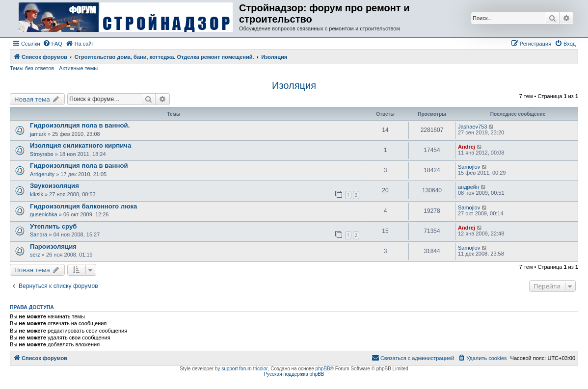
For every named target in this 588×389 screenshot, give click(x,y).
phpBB (323, 369)
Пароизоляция (53, 246)
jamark (38, 134)
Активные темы (78, 68)
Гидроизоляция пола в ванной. (80, 125)
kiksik (37, 194)
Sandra (39, 234)
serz (35, 255)
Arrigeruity (42, 174)
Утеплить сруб (53, 226)
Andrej (467, 147)
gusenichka (44, 214)
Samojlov (469, 167)
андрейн (468, 187)
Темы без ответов (32, 68)
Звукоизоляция (54, 186)
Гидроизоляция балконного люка (83, 206)
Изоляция (294, 85)
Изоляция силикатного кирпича (80, 145)
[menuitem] (53, 44)
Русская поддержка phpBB (294, 374)
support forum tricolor (244, 369)
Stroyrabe (42, 154)
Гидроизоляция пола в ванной (79, 166)
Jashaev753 (472, 127)
